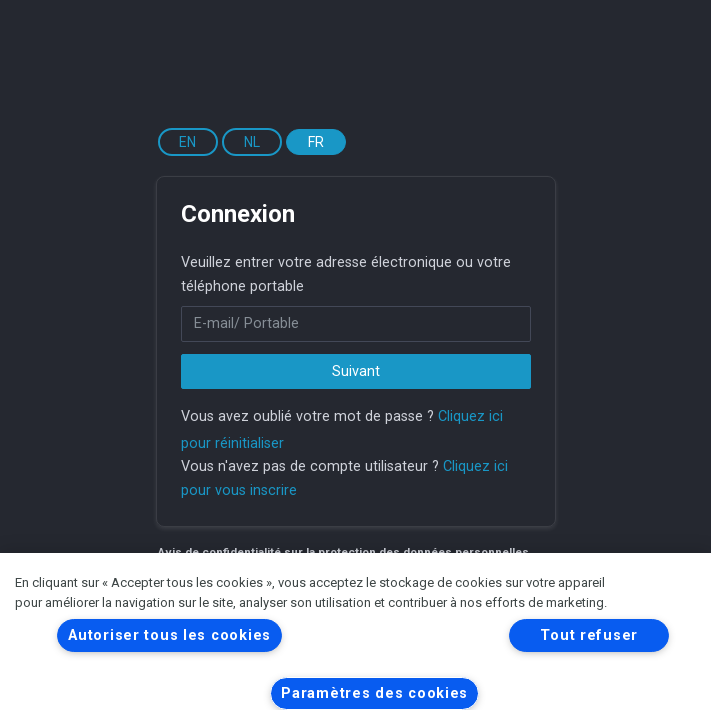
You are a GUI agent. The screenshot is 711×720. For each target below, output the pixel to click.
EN (187, 142)
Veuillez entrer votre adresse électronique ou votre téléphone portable (346, 274)
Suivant (356, 371)
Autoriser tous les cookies (169, 635)
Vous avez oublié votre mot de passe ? (307, 416)
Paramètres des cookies (374, 693)
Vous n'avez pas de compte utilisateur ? (310, 466)
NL (252, 142)
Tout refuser (589, 635)
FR (316, 142)
